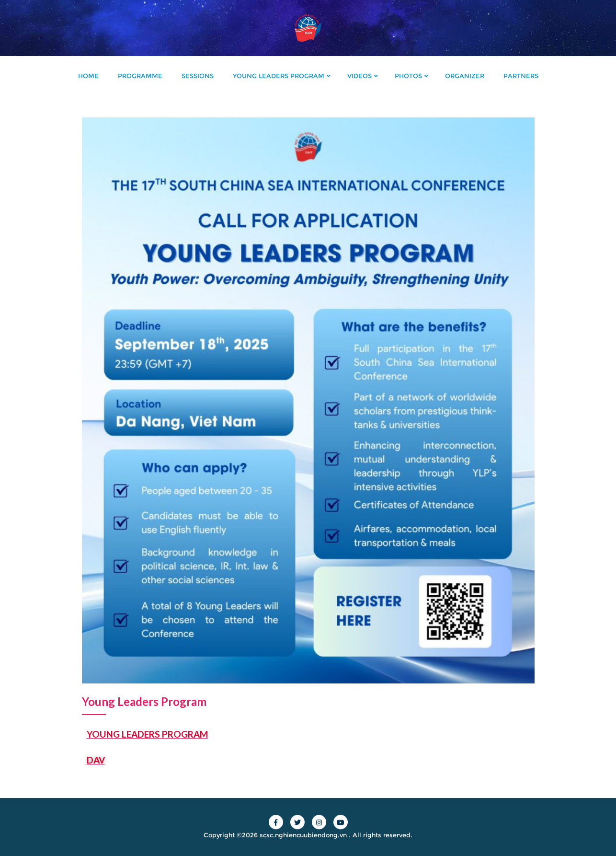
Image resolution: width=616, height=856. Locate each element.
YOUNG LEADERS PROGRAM (147, 734)
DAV (96, 760)
